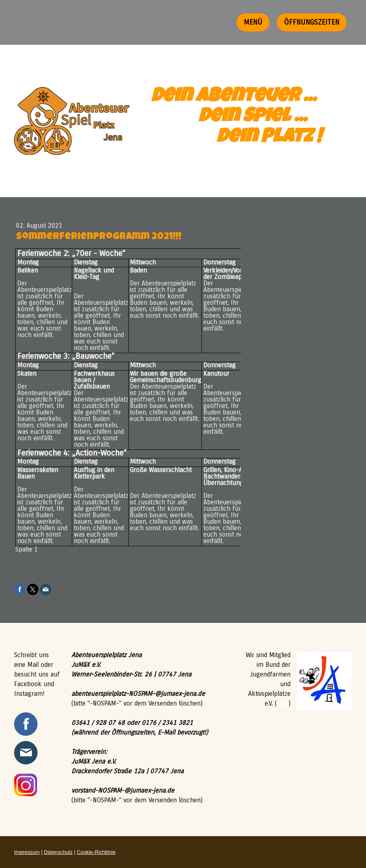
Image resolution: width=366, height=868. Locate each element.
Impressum (27, 852)
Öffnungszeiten (312, 22)
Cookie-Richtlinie (96, 852)
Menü (253, 22)
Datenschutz (58, 852)
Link (283, 703)
